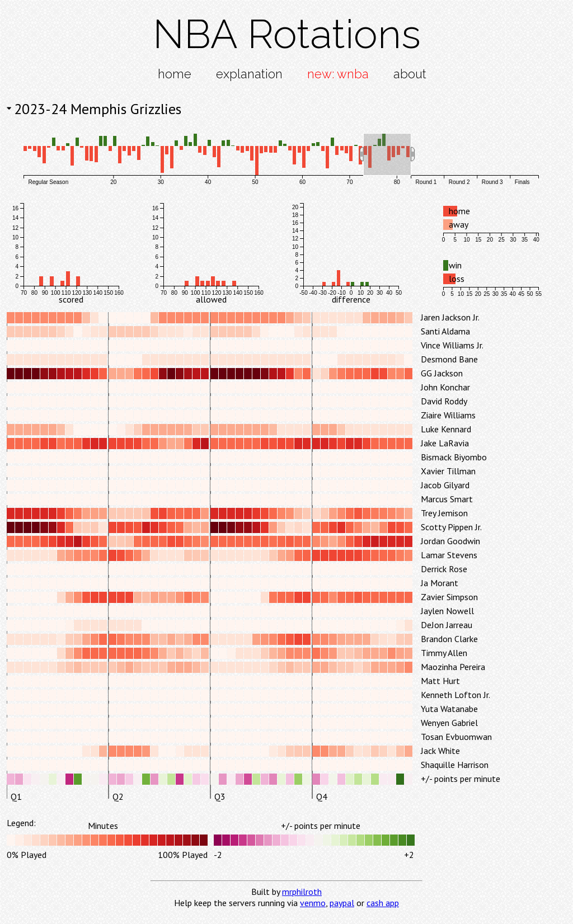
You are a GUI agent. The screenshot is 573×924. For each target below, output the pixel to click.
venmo (313, 903)
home (175, 74)
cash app (383, 903)
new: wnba (338, 74)
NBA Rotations (287, 34)
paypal (342, 903)
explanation (249, 74)
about (410, 74)
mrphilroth (302, 892)
